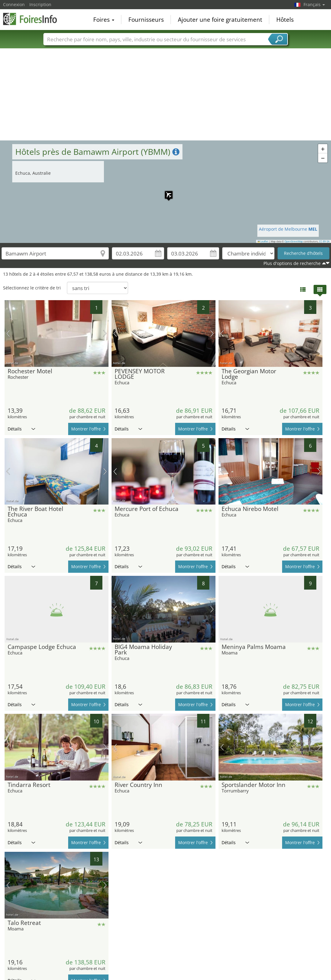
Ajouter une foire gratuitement (220, 20)
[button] (166, 192)
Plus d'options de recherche (292, 263)
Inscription (40, 4)
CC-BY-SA (324, 241)
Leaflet (263, 241)
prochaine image (105, 333)
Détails (21, 429)
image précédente (8, 333)
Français (314, 4)
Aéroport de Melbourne (288, 229)
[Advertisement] (166, 95)
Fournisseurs (146, 20)
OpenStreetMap (294, 241)
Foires (104, 20)
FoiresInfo (34, 19)
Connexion (14, 4)
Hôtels (285, 20)
